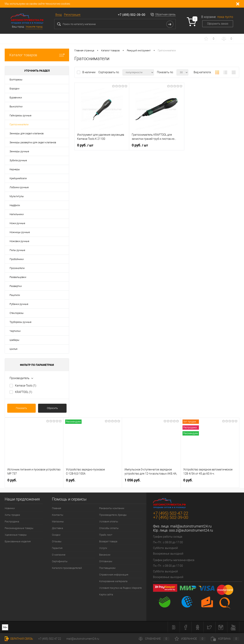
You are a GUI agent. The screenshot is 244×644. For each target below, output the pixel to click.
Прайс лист (106, 535)
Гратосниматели (19, 124)
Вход (59, 15)
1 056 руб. (133, 480)
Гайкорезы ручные (20, 115)
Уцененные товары (16, 535)
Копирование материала (113, 581)
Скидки (56, 535)
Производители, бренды (113, 515)
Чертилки (15, 331)
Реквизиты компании (112, 508)
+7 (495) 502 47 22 (50, 639)
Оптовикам (106, 561)
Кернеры (15, 169)
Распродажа (12, 522)
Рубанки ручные (19, 304)
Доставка (57, 528)
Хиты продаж (12, 515)
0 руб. (85, 145)
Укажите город (34, 27)
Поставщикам (107, 568)
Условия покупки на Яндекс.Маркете (120, 588)
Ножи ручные (17, 223)
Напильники (17, 214)
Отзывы (57, 541)
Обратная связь (165, 14)
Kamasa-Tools (26, 386)
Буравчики (16, 98)
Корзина (225, 639)
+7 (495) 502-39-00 (132, 15)
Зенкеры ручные (19, 151)
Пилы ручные (17, 250)
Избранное (190, 639)
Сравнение (154, 639)
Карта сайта (106, 595)
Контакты (58, 515)
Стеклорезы (17, 313)
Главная (57, 508)
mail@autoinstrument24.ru (191, 526)
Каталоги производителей (67, 568)
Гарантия (57, 548)
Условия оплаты (109, 522)
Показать (21, 408)
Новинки (10, 508)
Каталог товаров (37, 55)
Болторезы (16, 80)
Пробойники (17, 259)
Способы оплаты (109, 528)
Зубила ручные (18, 160)
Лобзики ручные (19, 187)
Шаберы (14, 340)
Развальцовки (18, 277)
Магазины (58, 522)
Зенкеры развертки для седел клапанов (33, 142)
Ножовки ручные (19, 241)
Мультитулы (17, 196)
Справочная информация (114, 575)
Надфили (15, 205)
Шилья (13, 349)
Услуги (103, 548)
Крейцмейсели (18, 178)
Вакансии (105, 555)
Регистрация (72, 15)
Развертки (16, 286)
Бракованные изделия (18, 541)
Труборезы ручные (20, 322)
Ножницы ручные (20, 232)
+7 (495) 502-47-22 (171, 513)
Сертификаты (60, 561)
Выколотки (16, 106)
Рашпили (15, 295)
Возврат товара (108, 541)
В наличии (89, 72)
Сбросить (52, 408)
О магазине (59, 555)
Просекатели (17, 268)
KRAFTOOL (24, 392)
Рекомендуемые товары (19, 528)
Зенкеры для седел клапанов (27, 133)
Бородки (14, 89)
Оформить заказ (218, 24)
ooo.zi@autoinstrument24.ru (191, 530)
